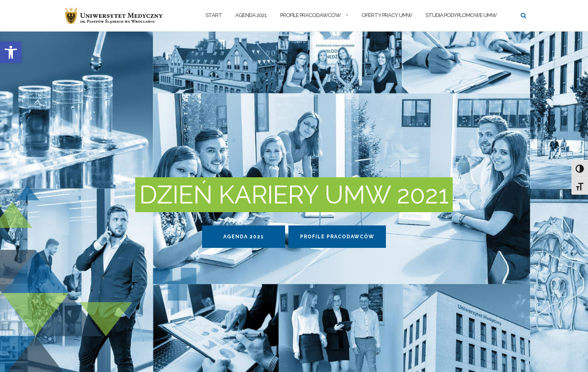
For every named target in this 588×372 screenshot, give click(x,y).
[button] (11, 52)
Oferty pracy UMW (387, 15)
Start (214, 15)
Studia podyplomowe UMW (461, 15)
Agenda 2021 (251, 15)
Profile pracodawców (310, 15)
